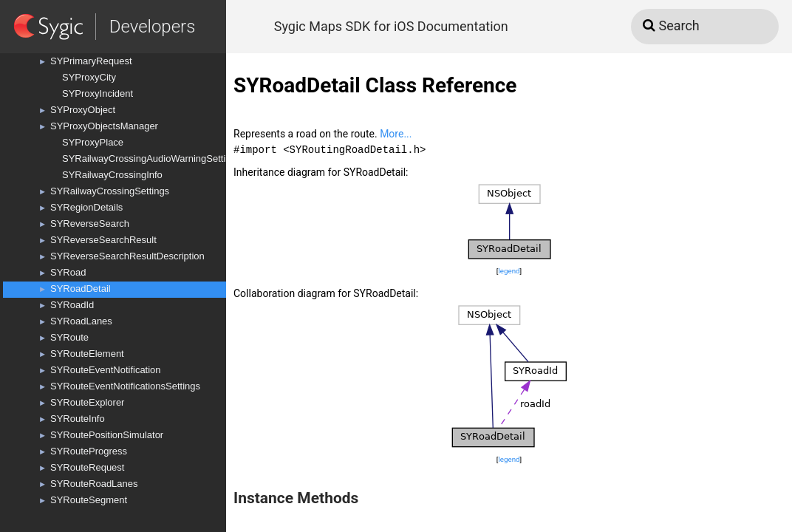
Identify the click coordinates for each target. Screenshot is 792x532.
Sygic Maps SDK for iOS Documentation (391, 26)
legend (509, 271)
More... (396, 134)
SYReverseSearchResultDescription (127, 256)
